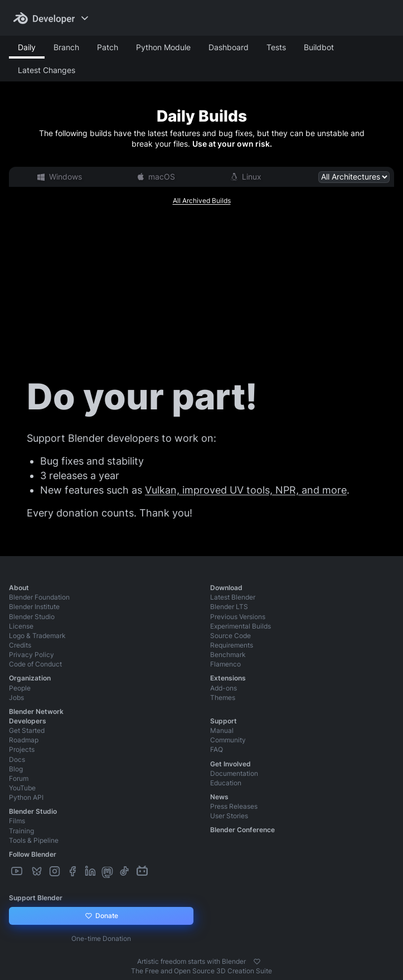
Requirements (232, 645)
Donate (101, 916)
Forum (19, 778)
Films (17, 821)
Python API (26, 797)
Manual (222, 730)
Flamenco (225, 664)
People (20, 688)
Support (224, 721)
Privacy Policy (31, 655)
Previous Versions (238, 617)
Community (228, 740)
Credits (20, 645)
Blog (16, 769)
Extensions (228, 678)
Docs (17, 759)
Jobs (16, 697)
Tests (276, 47)
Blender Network (36, 711)
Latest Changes (47, 70)
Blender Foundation (39, 597)
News (219, 797)
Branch (66, 47)
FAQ (217, 749)
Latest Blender (233, 597)
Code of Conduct (35, 664)
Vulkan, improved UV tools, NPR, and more (246, 490)
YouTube (22, 788)
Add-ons (224, 688)
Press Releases (234, 806)
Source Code (230, 636)
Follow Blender (33, 854)
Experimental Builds (241, 626)
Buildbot (319, 47)
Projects (22, 749)
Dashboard (229, 47)
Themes (223, 697)
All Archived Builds (202, 201)
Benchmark (228, 655)
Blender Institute (34, 607)
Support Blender (36, 898)
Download (226, 588)
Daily (27, 47)
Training (21, 831)
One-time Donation (101, 938)
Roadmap (24, 740)
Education (226, 783)
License (21, 626)
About (19, 588)
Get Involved (230, 764)
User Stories (229, 816)
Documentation (234, 773)
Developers (28, 721)
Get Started (27, 730)
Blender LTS (229, 607)
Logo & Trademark (37, 636)
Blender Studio (32, 617)
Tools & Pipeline (34, 840)
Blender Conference (242, 830)
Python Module (163, 47)
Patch (108, 47)
